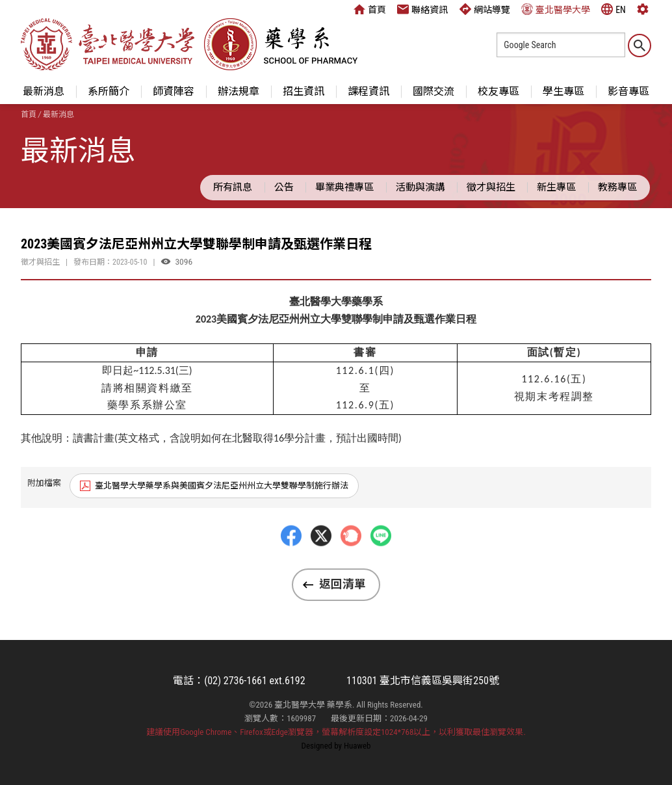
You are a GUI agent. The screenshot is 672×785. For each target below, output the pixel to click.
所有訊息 (233, 187)
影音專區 (628, 91)
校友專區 (498, 91)
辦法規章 (239, 91)
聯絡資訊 (422, 9)
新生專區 (556, 187)
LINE (381, 561)
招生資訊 (304, 91)
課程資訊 (368, 91)
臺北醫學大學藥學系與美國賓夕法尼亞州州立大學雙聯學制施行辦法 (222, 486)
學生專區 (563, 91)
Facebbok (291, 561)
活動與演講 (420, 187)
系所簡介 (109, 91)
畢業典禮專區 (344, 187)
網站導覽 (485, 9)
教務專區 (617, 187)
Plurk (351, 561)
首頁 (370, 9)
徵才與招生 (491, 187)
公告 (284, 187)
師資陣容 (174, 91)
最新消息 (44, 91)
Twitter (321, 561)
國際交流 (433, 91)
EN (614, 9)
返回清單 (342, 584)
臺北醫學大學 (556, 9)
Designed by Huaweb (336, 746)
